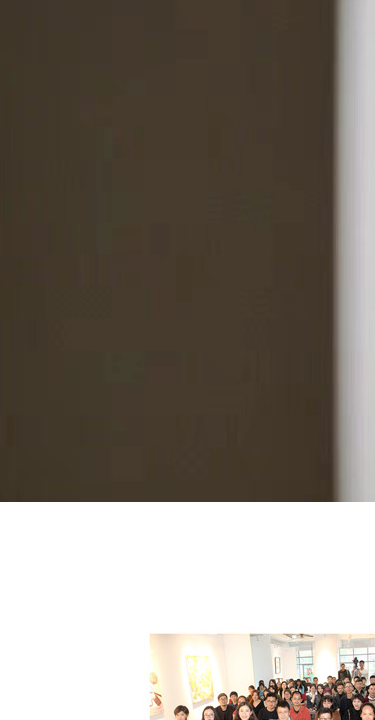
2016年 (136, 532)
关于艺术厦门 (42, 532)
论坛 (201, 532)
